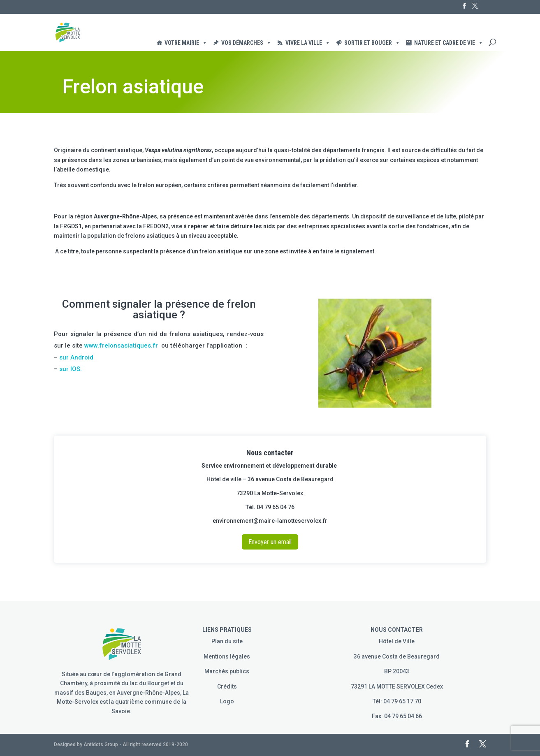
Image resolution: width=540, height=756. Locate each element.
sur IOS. (70, 369)
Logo (227, 701)
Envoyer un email (270, 542)
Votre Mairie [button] (186, 43)
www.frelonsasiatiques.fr (121, 346)
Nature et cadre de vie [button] (449, 43)
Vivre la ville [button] (308, 43)
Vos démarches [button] (246, 43)
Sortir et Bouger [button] (372, 43)
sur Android (76, 357)
